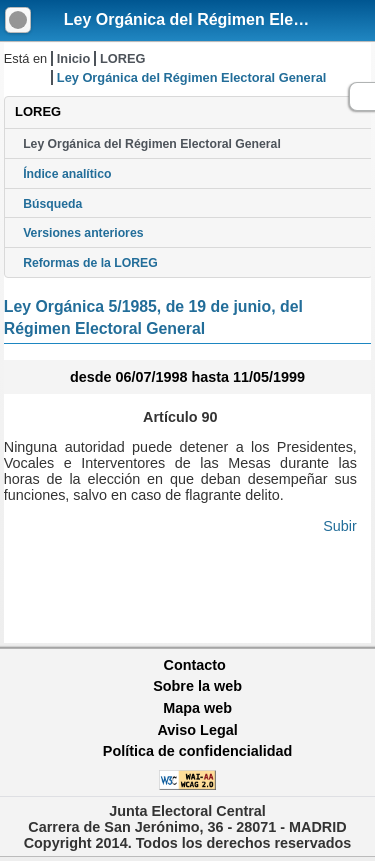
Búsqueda (52, 204)
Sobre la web (197, 686)
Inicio (73, 58)
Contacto (195, 665)
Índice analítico (67, 174)
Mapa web (197, 708)
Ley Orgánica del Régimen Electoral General (152, 144)
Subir (340, 526)
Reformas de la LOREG (90, 263)
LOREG (123, 58)
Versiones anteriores (83, 233)
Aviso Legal (197, 730)
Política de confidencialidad (198, 751)
